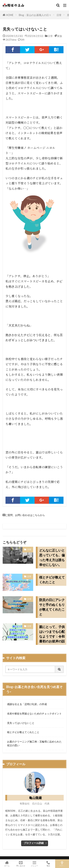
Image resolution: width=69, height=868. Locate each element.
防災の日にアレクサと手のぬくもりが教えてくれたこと (52, 607)
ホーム (7, 864)
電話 (48, 864)
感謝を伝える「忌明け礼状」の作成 (27, 704)
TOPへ (62, 864)
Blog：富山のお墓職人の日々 (35, 15)
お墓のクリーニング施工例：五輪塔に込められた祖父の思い (34, 743)
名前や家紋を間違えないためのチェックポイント (34, 713)
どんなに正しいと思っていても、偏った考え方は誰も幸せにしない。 (52, 557)
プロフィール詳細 (34, 843)
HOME (10, 15)
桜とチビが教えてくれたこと (52, 580)
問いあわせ (21, 864)
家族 (60, 36)
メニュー (35, 864)
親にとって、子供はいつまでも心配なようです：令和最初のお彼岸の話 (52, 634)
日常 (59, 15)
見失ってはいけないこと (21, 723)
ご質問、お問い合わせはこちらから (25, 515)
